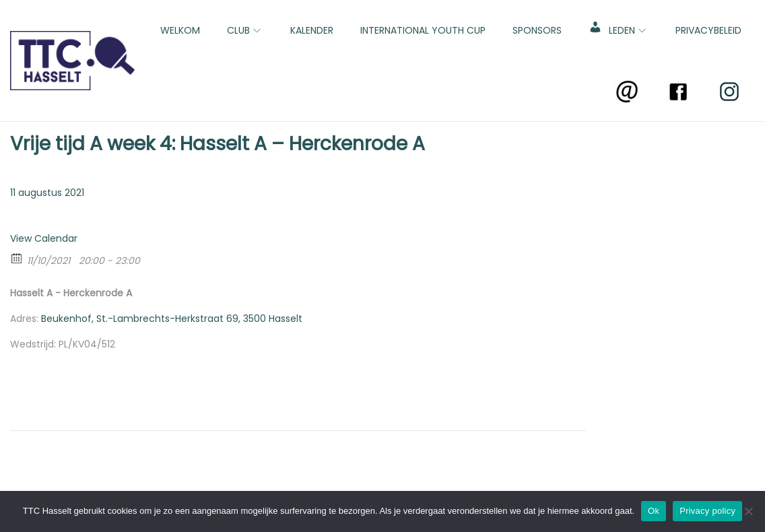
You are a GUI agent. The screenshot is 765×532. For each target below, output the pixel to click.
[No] (748, 511)
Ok (654, 511)
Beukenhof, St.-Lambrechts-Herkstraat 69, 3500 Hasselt (172, 319)
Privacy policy (707, 511)
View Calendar (44, 238)
